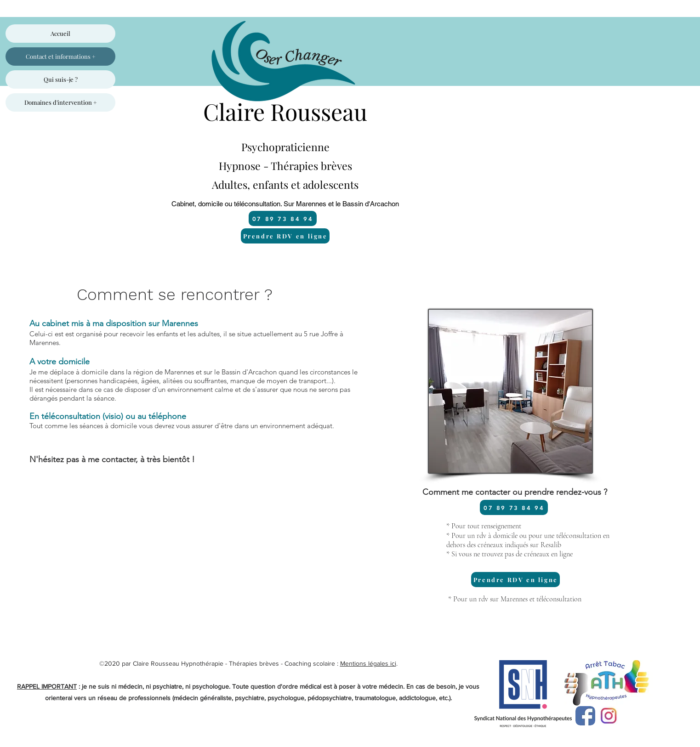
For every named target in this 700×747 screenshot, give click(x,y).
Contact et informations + (61, 56)
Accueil (60, 33)
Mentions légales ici (368, 663)
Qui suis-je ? (61, 79)
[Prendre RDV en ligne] (285, 236)
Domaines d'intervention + (61, 102)
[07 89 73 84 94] (283, 218)
